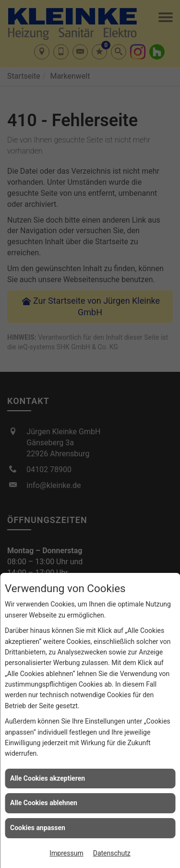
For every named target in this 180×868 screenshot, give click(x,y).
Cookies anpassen (38, 828)
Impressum (66, 853)
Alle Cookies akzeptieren (48, 778)
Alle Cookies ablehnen (44, 803)
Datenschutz (112, 853)
